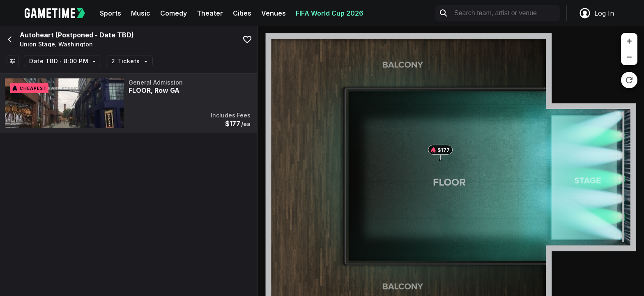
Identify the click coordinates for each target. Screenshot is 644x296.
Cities (242, 13)
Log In (596, 13)
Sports (110, 13)
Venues (274, 13)
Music (141, 13)
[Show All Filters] (13, 61)
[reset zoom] (629, 80)
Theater (210, 13)
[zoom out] (629, 57)
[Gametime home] (60, 13)
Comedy (174, 13)
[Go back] (9, 39)
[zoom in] (629, 41)
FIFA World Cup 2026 (330, 13)
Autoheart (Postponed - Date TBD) (77, 35)
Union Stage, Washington (56, 44)
